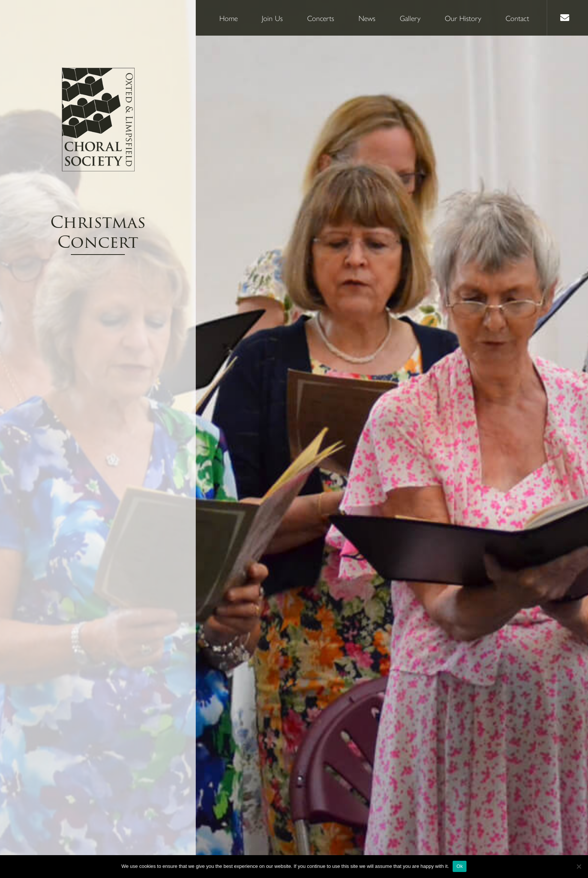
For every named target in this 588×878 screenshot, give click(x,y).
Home (229, 18)
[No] (579, 866)
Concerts (321, 18)
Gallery (410, 18)
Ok (460, 866)
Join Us (272, 18)
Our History (463, 18)
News (367, 18)
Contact (517, 18)
